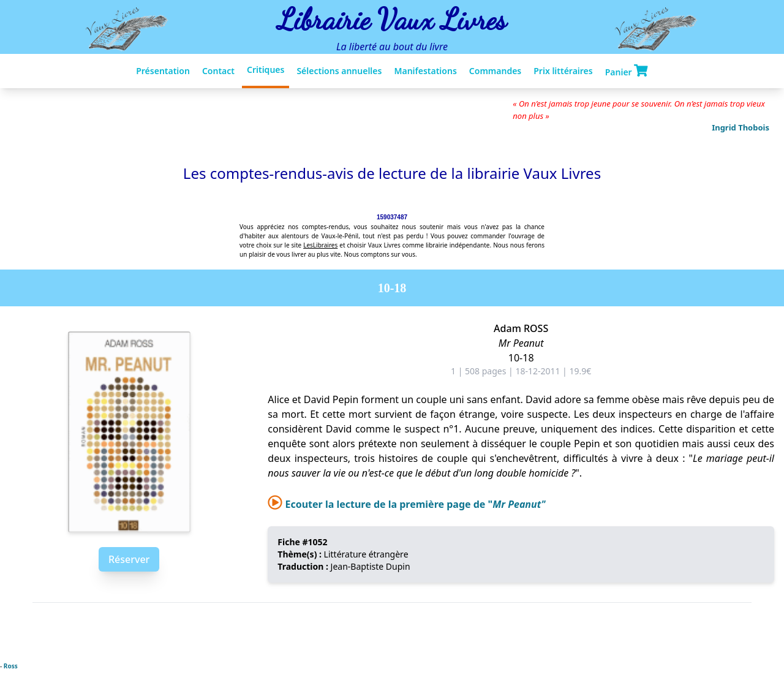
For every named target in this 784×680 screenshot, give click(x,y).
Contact (218, 71)
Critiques (266, 70)
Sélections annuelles (339, 71)
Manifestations (425, 71)
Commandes (495, 71)
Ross (11, 666)
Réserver (129, 559)
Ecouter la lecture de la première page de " (406, 504)
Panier (627, 71)
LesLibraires (320, 245)
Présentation (163, 71)
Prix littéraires (563, 71)
